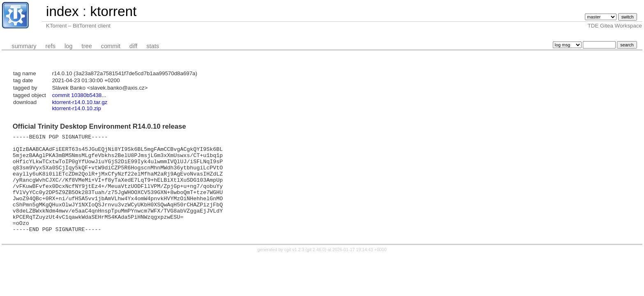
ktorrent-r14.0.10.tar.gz (80, 102)
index (62, 11)
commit (111, 46)
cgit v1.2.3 (294, 269)
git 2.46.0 (316, 269)
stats (153, 46)
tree (87, 46)
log (69, 46)
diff (133, 46)
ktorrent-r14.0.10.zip (77, 108)
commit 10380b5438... (79, 95)
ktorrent (113, 11)
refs (51, 46)
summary (24, 46)
